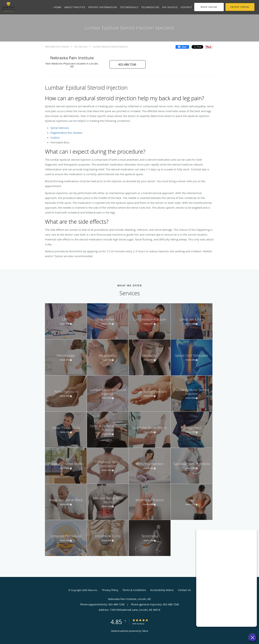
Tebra (145, 631)
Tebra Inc (92, 590)
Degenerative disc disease (66, 133)
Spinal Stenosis (60, 128)
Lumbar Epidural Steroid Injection (110, 47)
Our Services (81, 47)
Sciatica (55, 137)
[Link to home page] (8, 7)
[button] (209, 7)
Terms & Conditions (134, 590)
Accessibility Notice (162, 590)
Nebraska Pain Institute (57, 47)
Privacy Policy (110, 590)
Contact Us (184, 590)
